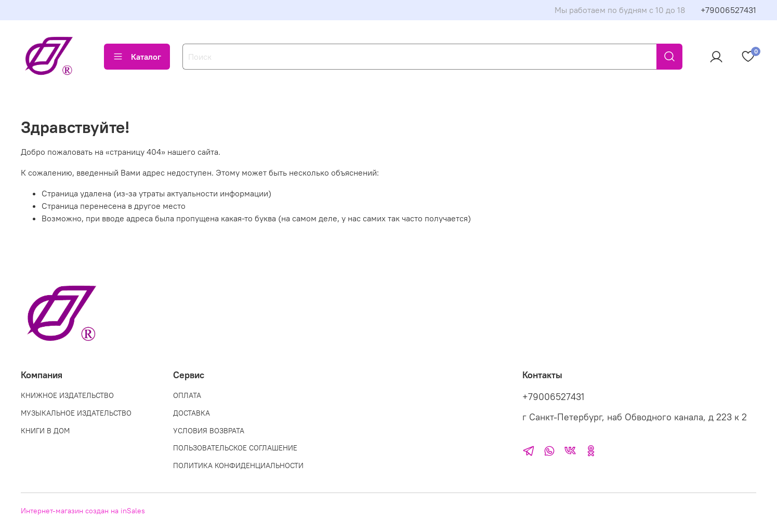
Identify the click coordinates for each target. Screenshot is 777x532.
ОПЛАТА (187, 395)
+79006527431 (728, 10)
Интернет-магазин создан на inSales (83, 511)
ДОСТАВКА (192, 413)
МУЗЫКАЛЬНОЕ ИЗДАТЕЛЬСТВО (76, 413)
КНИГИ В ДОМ (45, 431)
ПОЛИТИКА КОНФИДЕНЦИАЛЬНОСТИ (238, 465)
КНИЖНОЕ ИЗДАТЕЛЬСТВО (67, 395)
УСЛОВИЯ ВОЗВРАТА (209, 431)
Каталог (137, 57)
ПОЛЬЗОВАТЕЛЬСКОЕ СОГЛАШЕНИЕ (235, 448)
